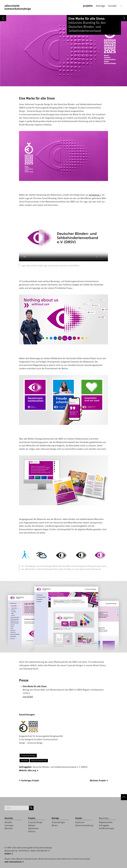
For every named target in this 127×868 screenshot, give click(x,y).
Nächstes (98, 781)
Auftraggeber (104, 825)
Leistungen (9, 825)
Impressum (80, 822)
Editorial (32, 832)
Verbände (24, 761)
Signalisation (33, 828)
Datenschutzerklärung (84, 825)
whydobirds (94, 195)
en (121, 6)
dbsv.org (32, 771)
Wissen (55, 825)
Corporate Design (28, 755)
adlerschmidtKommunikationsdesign (18, 7)
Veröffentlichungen (107, 828)
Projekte (88, 6)
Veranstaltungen (58, 822)
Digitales (32, 825)
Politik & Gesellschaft (39, 761)
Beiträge (101, 6)
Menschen (9, 828)
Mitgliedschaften (106, 822)
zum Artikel (28, 697)
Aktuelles (8, 822)
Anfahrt (8, 854)
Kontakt (112, 6)
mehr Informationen (13, 862)
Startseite (9, 818)
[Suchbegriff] (17, 808)
